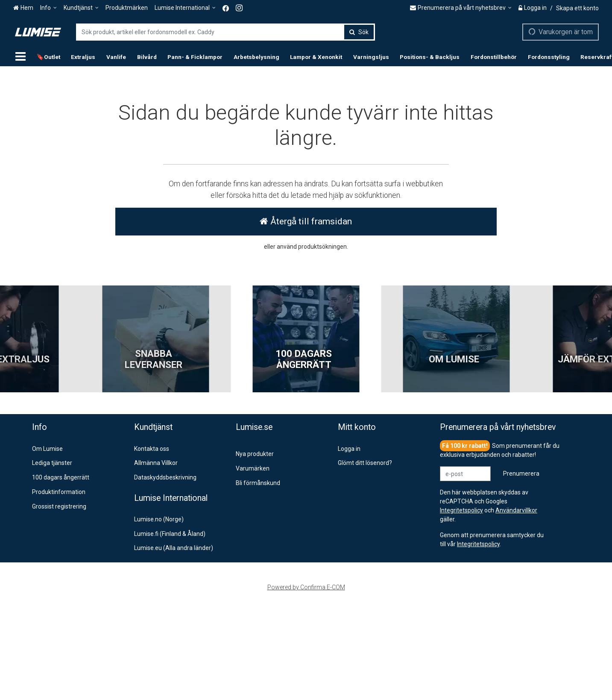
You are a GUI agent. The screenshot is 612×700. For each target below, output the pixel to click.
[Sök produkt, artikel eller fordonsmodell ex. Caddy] (225, 32)
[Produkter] (20, 57)
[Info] (48, 8)
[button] (478, 544)
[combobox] (225, 32)
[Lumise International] (185, 8)
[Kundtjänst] (81, 8)
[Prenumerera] (521, 474)
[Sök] (359, 32)
